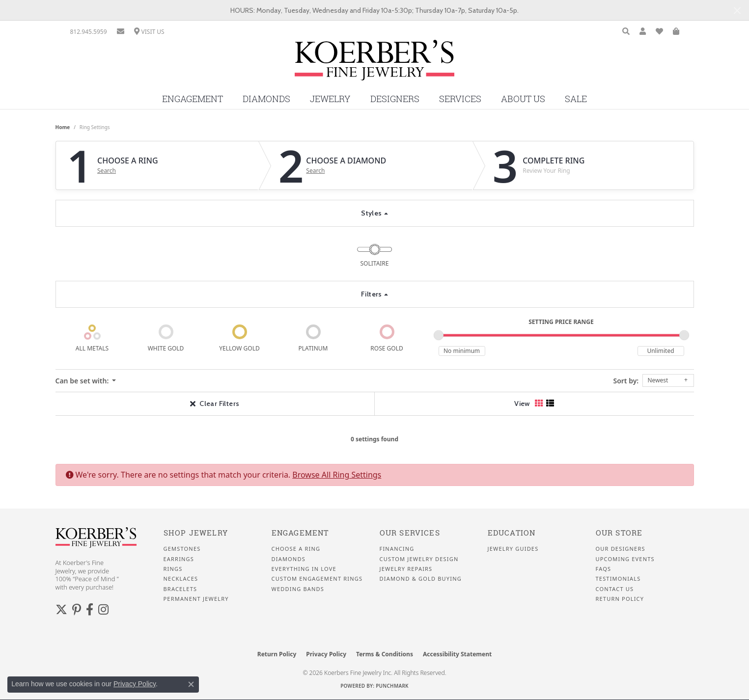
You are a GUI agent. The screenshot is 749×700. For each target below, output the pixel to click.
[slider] (439, 335)
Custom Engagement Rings (317, 579)
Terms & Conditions (385, 654)
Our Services (410, 533)
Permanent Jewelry (196, 599)
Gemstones (182, 549)
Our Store (619, 533)
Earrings (179, 559)
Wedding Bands (298, 589)
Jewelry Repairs (406, 569)
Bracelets (180, 589)
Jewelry (330, 99)
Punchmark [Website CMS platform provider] (392, 686)
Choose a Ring (296, 549)
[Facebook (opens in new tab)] (90, 610)
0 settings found (374, 439)
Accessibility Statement (457, 654)
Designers (395, 99)
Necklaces (181, 579)
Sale (576, 99)
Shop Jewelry (196, 533)
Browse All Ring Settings (337, 475)
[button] (626, 32)
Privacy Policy (326, 654)
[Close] (737, 11)
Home (63, 127)
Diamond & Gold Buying (421, 579)
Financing (397, 549)
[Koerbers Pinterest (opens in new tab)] (77, 610)
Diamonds (266, 99)
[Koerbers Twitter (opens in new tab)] (61, 610)
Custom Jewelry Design (419, 559)
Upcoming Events (625, 559)
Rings (173, 569)
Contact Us (615, 589)
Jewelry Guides (513, 549)
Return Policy (620, 599)
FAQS (604, 569)
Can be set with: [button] (83, 381)
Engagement (193, 99)
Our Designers (621, 549)
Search (107, 171)
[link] (89, 32)
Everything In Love (304, 569)
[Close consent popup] (191, 684)
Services (460, 99)
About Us (523, 99)
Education (512, 533)
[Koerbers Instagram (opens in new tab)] (103, 610)
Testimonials (618, 579)
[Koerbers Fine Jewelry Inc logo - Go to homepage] (374, 64)
